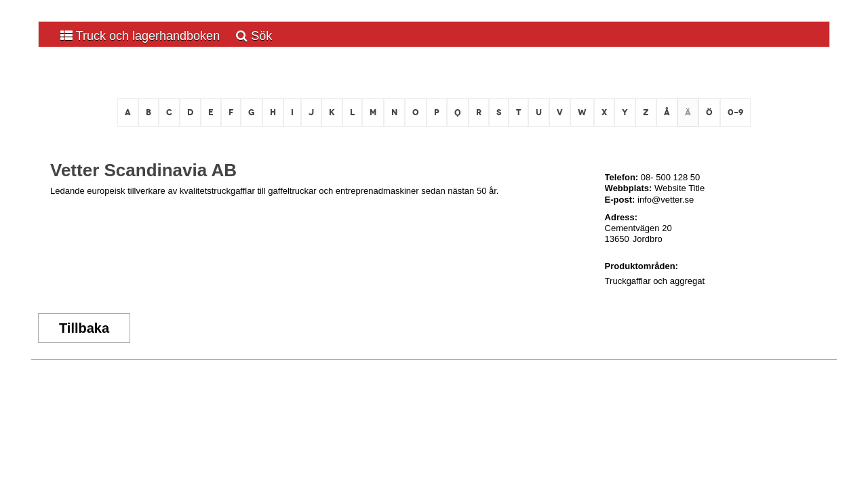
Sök (254, 36)
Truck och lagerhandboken (140, 36)
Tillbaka (84, 328)
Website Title (679, 188)
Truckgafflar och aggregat (655, 281)
